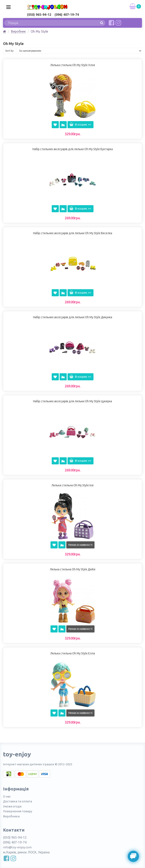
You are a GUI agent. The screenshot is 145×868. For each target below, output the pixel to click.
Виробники (11, 816)
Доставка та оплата (18, 801)
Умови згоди (12, 806)
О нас (7, 796)
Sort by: (10, 51)
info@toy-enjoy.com (17, 847)
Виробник (18, 31)
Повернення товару (18, 811)
